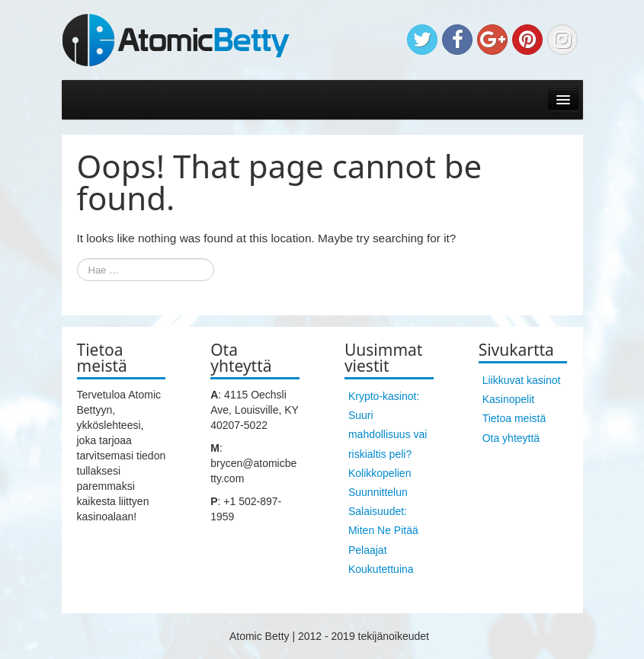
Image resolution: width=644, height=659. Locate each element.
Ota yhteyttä (511, 438)
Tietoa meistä (514, 418)
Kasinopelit (509, 399)
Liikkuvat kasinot (522, 380)
